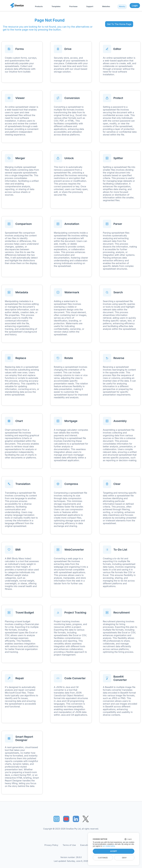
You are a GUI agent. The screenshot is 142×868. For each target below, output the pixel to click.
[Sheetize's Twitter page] (86, 819)
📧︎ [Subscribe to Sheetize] (56, 819)
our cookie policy (109, 846)
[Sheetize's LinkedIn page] (76, 819)
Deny (124, 858)
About (122, 6)
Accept (114, 851)
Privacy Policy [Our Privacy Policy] (51, 845)
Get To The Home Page (119, 24)
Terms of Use (69, 845)
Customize (103, 858)
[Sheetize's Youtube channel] (66, 819)
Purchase (73, 6)
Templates (56, 6)
